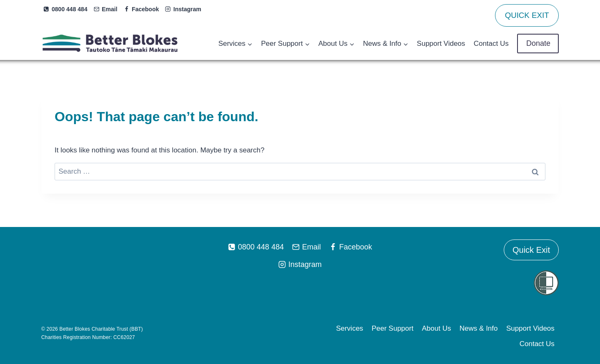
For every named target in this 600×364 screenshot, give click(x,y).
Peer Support (392, 328)
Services (349, 328)
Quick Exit (531, 250)
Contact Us (491, 44)
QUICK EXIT (527, 15)
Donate (538, 43)
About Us (437, 328)
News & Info (479, 328)
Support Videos (441, 44)
